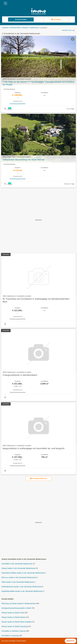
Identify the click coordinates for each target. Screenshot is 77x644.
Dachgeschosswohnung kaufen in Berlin (16, 608)
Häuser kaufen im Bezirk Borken (14, 617)
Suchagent (56, 19)
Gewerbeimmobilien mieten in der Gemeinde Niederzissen (23, 573)
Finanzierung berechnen (18, 104)
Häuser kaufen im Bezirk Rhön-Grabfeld (16, 622)
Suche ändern (21, 20)
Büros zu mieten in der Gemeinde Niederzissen (19, 577)
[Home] (38, 12)
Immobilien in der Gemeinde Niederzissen (17, 564)
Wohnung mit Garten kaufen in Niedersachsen (19, 604)
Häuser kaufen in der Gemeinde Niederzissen (19, 568)
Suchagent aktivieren (39, 478)
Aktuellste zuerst (67, 30)
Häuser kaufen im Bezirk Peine (13, 613)
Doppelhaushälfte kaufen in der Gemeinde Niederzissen (22, 591)
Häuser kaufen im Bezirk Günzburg (15, 626)
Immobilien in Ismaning (10, 636)
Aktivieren (70, 641)
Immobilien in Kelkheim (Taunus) (14, 631)
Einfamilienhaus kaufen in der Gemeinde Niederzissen (22, 587)
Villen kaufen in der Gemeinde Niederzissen (18, 582)
